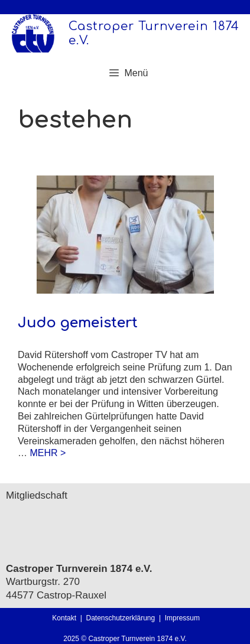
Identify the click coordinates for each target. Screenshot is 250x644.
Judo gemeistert (78, 323)
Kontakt (64, 618)
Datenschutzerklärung (122, 618)
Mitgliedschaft (37, 495)
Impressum (182, 618)
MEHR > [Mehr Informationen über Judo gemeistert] (48, 453)
